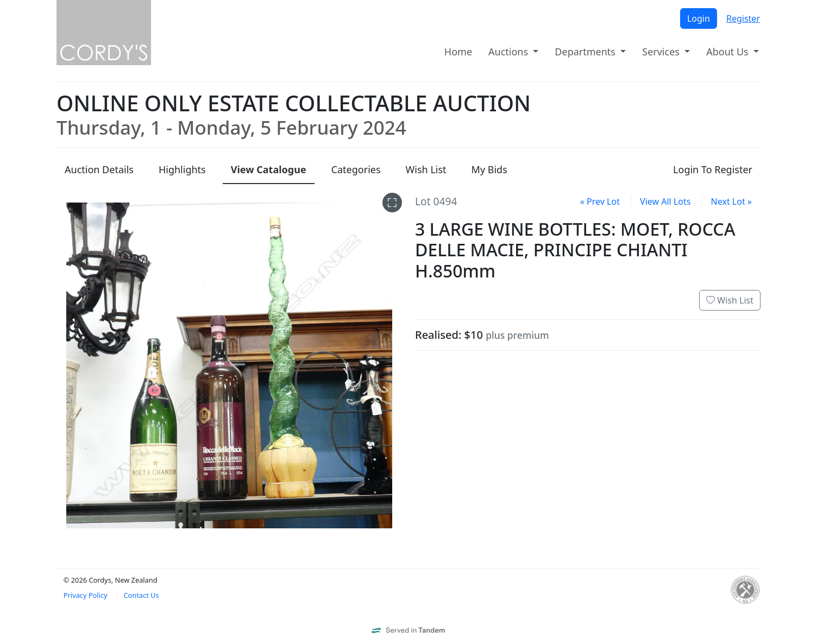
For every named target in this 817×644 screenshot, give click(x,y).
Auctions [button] (510, 52)
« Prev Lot (600, 201)
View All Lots (665, 201)
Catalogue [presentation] (269, 169)
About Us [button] (728, 52)
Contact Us (141, 595)
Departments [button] (586, 52)
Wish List (730, 300)
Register (743, 18)
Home (458, 52)
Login (699, 18)
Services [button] (662, 52)
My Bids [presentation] (489, 169)
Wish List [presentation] (426, 169)
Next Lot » (731, 201)
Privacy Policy (86, 595)
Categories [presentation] (356, 169)
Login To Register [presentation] (713, 169)
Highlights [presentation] (182, 169)
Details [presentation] (99, 169)
